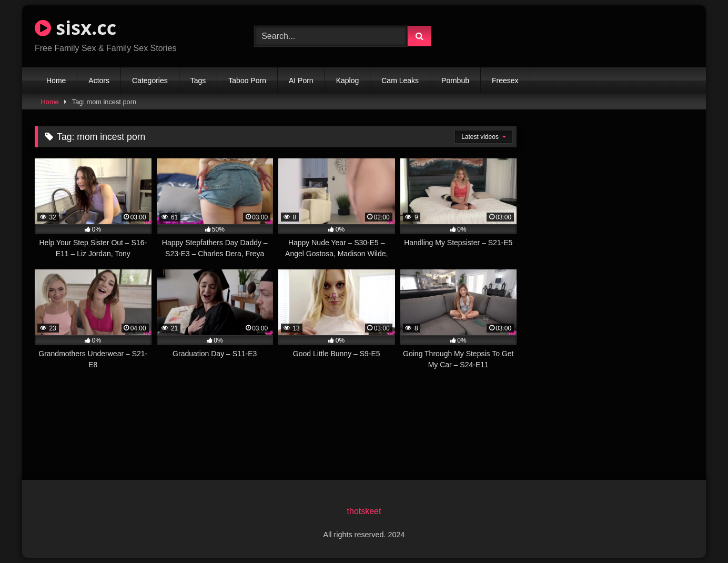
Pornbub (455, 81)
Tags (198, 81)
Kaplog (348, 81)
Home (56, 81)
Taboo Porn (247, 81)
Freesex (505, 81)
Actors (99, 81)
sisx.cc (75, 28)
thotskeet (364, 511)
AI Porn (301, 81)
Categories (150, 81)
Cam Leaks (400, 81)
